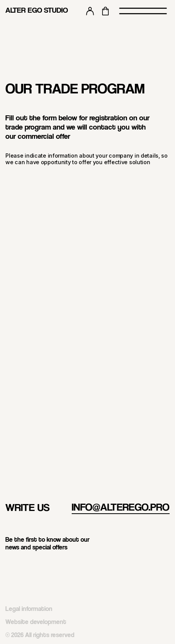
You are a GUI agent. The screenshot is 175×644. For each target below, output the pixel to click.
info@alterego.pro (121, 507)
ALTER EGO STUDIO (37, 10)
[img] (165, 567)
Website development (36, 622)
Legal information (29, 609)
